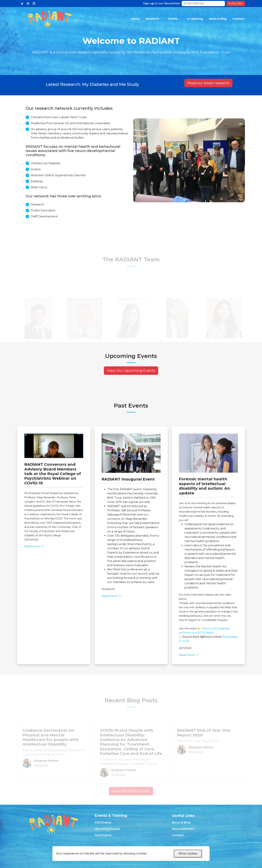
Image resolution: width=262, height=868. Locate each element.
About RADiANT (183, 829)
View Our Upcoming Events (131, 371)
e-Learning (195, 19)
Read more (34, 546)
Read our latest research (208, 84)
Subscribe (236, 3)
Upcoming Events (107, 829)
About (136, 19)
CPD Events (103, 823)
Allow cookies (188, 853)
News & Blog (218, 19)
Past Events (103, 835)
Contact (239, 19)
